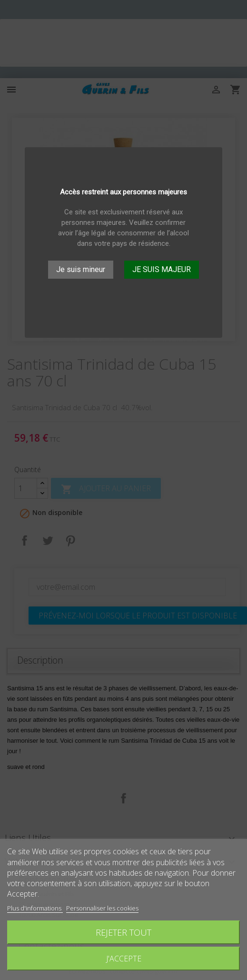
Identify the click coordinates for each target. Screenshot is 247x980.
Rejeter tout (123, 932)
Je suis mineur (81, 269)
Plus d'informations (35, 908)
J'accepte (124, 959)
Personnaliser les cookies (102, 908)
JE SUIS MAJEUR (162, 269)
